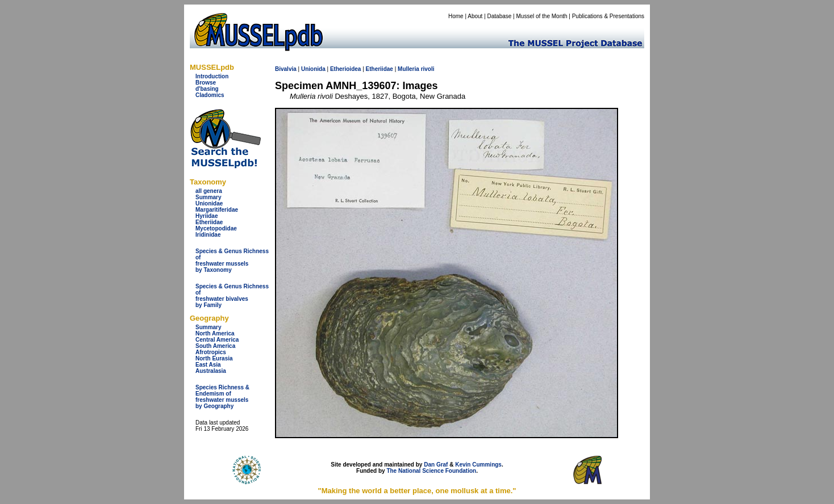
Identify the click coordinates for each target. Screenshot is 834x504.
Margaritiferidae (217, 210)
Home (456, 16)
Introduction (212, 76)
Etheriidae (209, 222)
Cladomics (210, 95)
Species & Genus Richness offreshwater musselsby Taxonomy (232, 261)
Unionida (313, 69)
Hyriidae (207, 216)
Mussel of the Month (542, 16)
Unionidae (209, 203)
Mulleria (408, 69)
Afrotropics (211, 352)
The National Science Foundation (431, 471)
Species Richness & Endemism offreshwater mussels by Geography (222, 397)
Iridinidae (208, 235)
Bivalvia (286, 69)
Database (500, 16)
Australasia (211, 371)
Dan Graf (436, 465)
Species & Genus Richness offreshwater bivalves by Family (232, 296)
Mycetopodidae (216, 228)
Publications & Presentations (608, 16)
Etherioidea (345, 69)
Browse (206, 83)
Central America (217, 340)
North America (215, 333)
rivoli (428, 69)
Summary (208, 197)
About (475, 16)
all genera (209, 191)
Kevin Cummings (478, 465)
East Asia (208, 365)
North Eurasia (214, 358)
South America (215, 346)
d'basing (207, 89)
